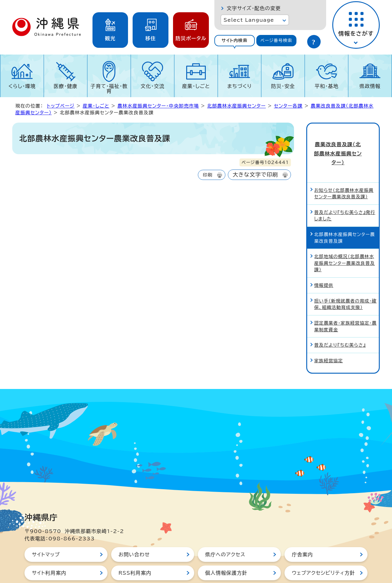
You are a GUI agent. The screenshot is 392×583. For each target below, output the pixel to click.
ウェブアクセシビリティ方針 (323, 552)
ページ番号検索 (276, 40)
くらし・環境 (22, 86)
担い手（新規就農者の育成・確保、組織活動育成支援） (345, 283)
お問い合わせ (134, 533)
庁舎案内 (302, 533)
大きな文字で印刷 (255, 175)
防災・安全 (283, 86)
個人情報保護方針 (226, 552)
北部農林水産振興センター (236, 106)
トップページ (61, 106)
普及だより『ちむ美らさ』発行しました (345, 194)
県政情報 (370, 86)
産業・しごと (196, 86)
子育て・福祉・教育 (109, 89)
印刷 (207, 175)
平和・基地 (326, 86)
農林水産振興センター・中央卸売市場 (158, 106)
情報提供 (324, 264)
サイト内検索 (234, 40)
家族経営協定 (329, 339)
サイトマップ (46, 533)
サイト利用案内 (49, 552)
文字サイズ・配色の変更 (254, 8)
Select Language (249, 20)
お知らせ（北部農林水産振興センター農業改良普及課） (344, 172)
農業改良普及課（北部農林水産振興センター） (343, 143)
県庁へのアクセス (225, 533)
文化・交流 (153, 86)
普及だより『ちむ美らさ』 (340, 324)
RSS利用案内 (135, 552)
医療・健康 (66, 86)
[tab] (235, 41)
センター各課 (288, 106)
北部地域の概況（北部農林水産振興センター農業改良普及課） (345, 242)
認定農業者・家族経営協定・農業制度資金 (345, 305)
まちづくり (239, 86)
